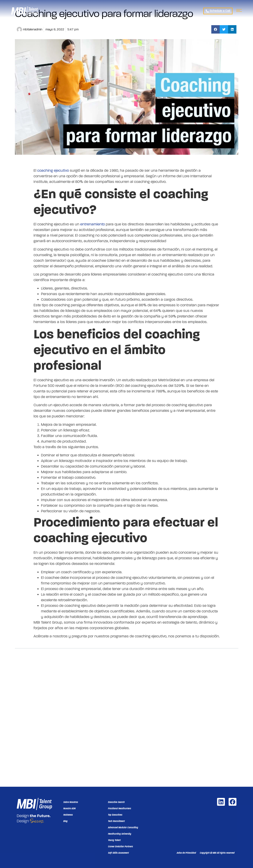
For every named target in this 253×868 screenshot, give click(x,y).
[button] (215, 29)
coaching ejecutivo (53, 170)
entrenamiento (93, 224)
